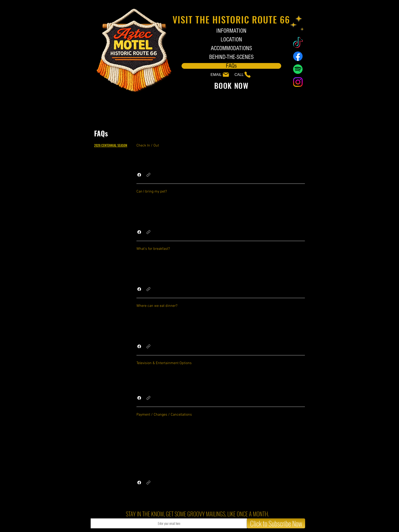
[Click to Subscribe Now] (276, 523)
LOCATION (231, 40)
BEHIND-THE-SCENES (231, 57)
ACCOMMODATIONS (231, 48)
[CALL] (240, 75)
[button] (139, 175)
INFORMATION (231, 31)
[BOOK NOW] (231, 85)
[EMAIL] (219, 75)
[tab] (111, 145)
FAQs (231, 66)
